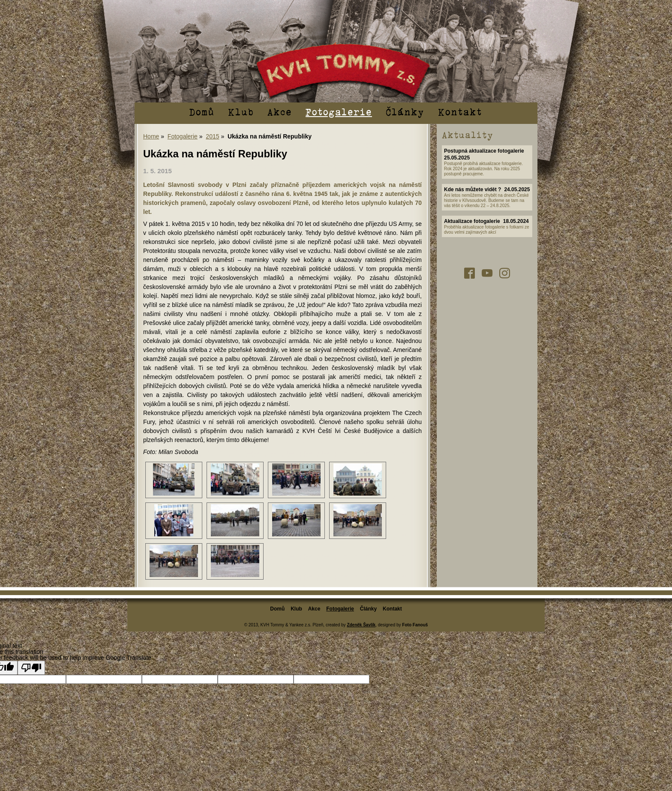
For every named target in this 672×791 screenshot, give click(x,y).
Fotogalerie (339, 111)
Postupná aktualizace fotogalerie (484, 151)
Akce (280, 111)
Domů (202, 111)
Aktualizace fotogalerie (472, 221)
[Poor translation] (31, 668)
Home (151, 136)
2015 (212, 136)
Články (405, 111)
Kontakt (460, 111)
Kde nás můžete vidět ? (472, 189)
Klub (241, 111)
